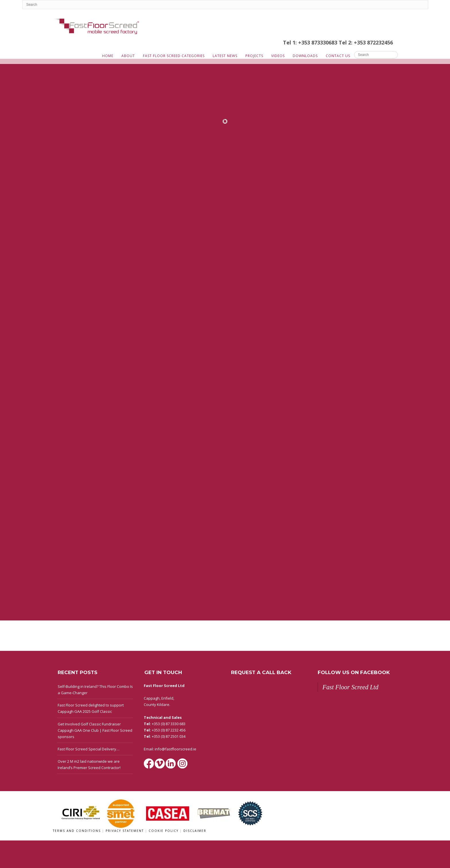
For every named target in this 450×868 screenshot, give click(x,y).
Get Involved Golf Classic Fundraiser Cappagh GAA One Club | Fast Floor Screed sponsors (95, 730)
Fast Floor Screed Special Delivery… (89, 749)
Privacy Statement (125, 831)
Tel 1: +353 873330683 (311, 42)
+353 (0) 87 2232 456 (169, 730)
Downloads (305, 56)
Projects (254, 56)
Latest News (225, 56)
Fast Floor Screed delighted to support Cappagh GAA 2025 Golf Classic (91, 708)
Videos (278, 56)
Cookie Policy (164, 831)
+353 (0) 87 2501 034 (169, 736)
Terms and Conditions (77, 831)
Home (108, 56)
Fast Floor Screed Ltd (351, 687)
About (128, 56)
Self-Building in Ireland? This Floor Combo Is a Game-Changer (95, 690)
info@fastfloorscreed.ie (175, 749)
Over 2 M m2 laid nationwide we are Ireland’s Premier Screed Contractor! (89, 764)
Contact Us (338, 56)
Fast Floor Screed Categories (174, 56)
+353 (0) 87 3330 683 (169, 724)
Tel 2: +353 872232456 (366, 42)
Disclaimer (195, 831)
